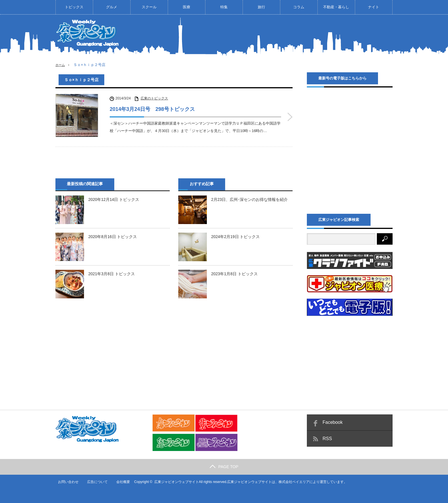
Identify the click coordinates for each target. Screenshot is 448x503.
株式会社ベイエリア (292, 482)
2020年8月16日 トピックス (113, 234)
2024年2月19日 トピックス (235, 234)
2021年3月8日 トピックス (112, 272)
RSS (327, 439)
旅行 (261, 7)
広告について (95, 482)
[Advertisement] (289, 35)
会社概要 (121, 482)
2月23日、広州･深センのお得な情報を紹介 (249, 197)
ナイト (374, 7)
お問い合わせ (66, 482)
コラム (299, 7)
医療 (187, 7)
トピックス (74, 7)
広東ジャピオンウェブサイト (175, 482)
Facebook (333, 422)
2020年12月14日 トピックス (114, 197)
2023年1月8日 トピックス (234, 272)
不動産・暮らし (336, 7)
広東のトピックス (154, 98)
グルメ (112, 7)
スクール (149, 7)
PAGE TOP (224, 466)
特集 (224, 7)
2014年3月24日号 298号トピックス (152, 109)
